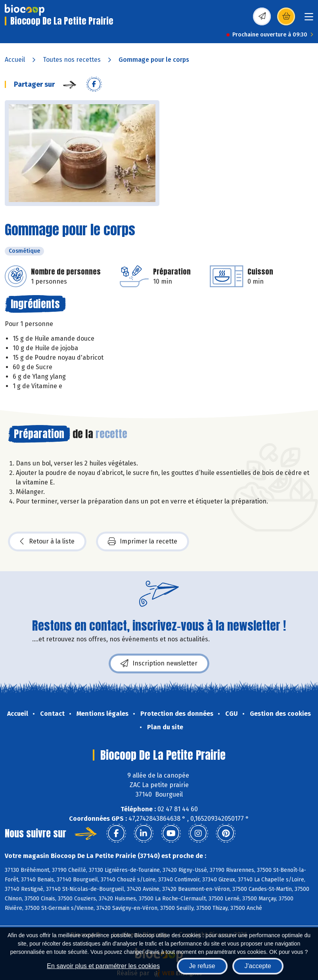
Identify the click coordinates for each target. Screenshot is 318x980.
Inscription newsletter (159, 664)
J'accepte (258, 966)
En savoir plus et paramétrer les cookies (103, 966)
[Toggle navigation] (309, 19)
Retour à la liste (47, 541)
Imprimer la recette (143, 541)
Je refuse (202, 966)
